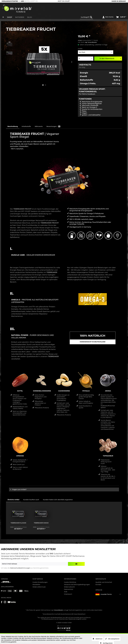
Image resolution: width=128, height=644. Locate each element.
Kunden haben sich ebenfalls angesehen (58, 500)
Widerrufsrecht (69, 587)
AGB (66, 592)
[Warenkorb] (121, 17)
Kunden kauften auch (31, 500)
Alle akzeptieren (113, 639)
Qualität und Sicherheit (104, 582)
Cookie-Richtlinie (70, 582)
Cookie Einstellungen (40, 582)
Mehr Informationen (24, 642)
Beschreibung (13, 126)
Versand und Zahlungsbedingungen (77, 585)
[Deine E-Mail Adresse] (35, 564)
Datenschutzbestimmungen (20, 568)
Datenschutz (69, 589)
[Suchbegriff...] (86, 17)
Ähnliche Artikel (13, 500)
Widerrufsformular (39, 587)
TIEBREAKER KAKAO (41, 523)
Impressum (68, 594)
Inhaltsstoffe (26, 126)
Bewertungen (54, 126)
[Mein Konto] (108, 17)
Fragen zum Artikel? (18, 489)
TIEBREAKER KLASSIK (18, 523)
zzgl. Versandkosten (91, 42)
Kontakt (98, 585)
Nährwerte (39, 126)
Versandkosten (59, 610)
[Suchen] (91, 17)
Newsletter (36, 585)
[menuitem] (89, 17)
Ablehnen (99, 639)
